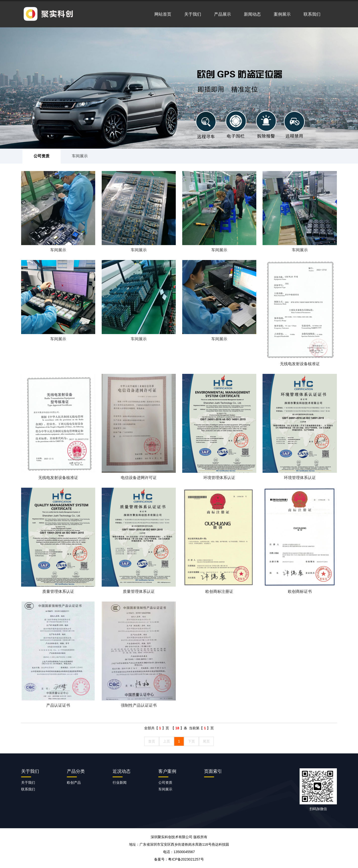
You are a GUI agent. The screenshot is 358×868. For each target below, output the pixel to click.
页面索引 (213, 771)
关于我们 (193, 14)
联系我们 (312, 14)
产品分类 (76, 771)
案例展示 (282, 14)
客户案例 (167, 771)
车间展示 (80, 156)
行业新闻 (120, 782)
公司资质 (42, 156)
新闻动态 (252, 14)
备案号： (179, 859)
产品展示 (223, 14)
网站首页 (163, 14)
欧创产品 (74, 782)
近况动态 (122, 771)
